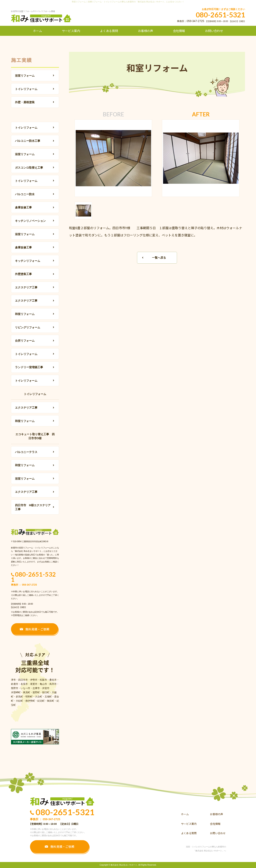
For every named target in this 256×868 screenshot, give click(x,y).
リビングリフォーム (28, 327)
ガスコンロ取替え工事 (29, 168)
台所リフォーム (25, 341)
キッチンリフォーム (28, 261)
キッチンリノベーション (30, 221)
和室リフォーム (25, 314)
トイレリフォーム (26, 89)
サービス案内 (71, 31)
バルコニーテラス (26, 452)
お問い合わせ (214, 31)
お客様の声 (145, 31)
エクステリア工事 (26, 287)
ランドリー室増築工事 (29, 367)
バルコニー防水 (25, 194)
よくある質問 (109, 31)
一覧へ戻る (159, 258)
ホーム (37, 31)
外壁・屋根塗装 (25, 102)
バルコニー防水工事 (28, 141)
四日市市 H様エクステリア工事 (33, 507)
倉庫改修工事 (23, 207)
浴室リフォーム (25, 76)
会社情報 (179, 31)
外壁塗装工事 (23, 274)
